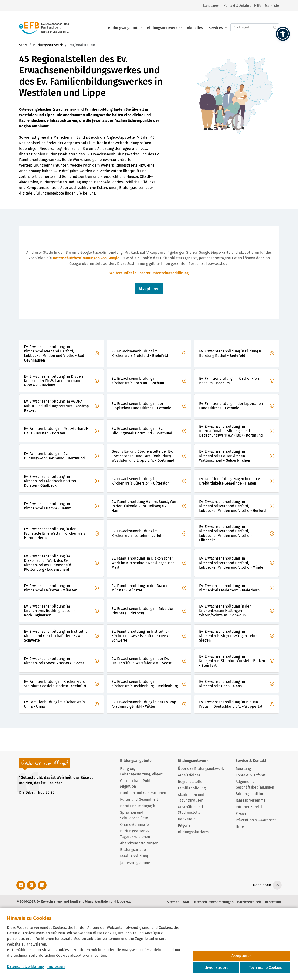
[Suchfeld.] (255, 23)
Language (211, 6)
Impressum (56, 967)
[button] (283, 34)
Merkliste (272, 6)
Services (216, 24)
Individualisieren (216, 968)
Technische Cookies (265, 968)
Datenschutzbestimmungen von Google (86, 258)
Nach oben (262, 885)
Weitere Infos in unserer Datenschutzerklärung (149, 273)
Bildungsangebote (124, 24)
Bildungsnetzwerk (162, 24)
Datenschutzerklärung (25, 967)
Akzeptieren (149, 289)
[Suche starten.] (275, 23)
